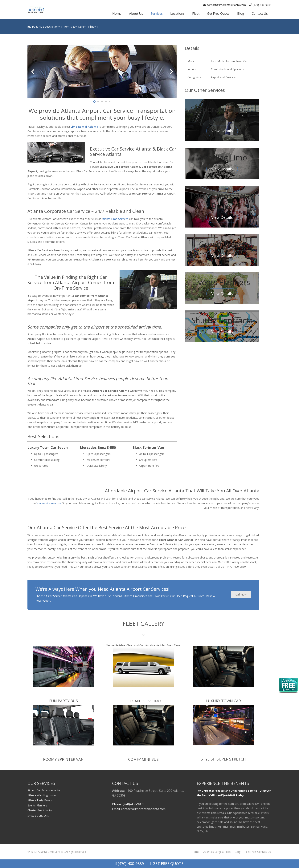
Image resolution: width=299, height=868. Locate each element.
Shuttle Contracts (38, 816)
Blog (238, 852)
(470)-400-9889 (130, 864)
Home (195, 852)
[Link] (36, 10)
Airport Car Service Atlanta (44, 790)
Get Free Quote (167, 864)
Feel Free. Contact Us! (258, 852)
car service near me (49, 503)
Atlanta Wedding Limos (42, 795)
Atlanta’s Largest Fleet (217, 852)
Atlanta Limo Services (115, 219)
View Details (222, 131)
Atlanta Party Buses (40, 800)
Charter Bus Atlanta (40, 810)
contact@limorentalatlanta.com (143, 809)
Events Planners (37, 805)
